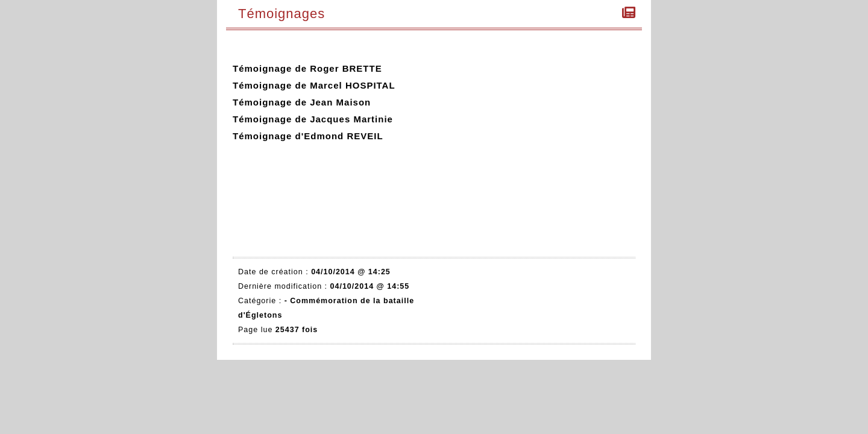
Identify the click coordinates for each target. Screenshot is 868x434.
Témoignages (285, 14)
